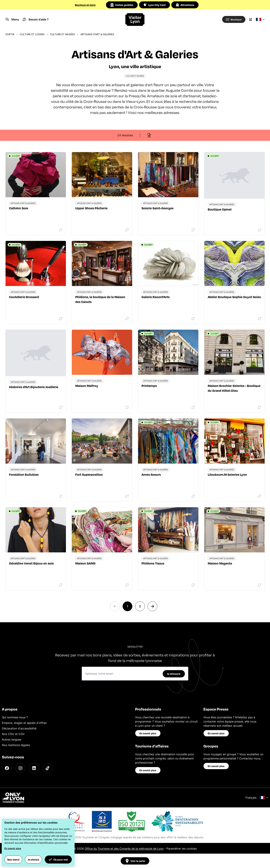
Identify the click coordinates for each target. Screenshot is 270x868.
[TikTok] (48, 768)
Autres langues (12, 739)
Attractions (185, 5)
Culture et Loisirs (32, 34)
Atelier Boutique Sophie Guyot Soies (234, 297)
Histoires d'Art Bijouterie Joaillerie (34, 387)
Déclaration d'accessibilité (19, 728)
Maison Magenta (220, 563)
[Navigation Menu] (12, 19)
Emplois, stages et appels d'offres (24, 723)
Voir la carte (135, 861)
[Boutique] (233, 19)
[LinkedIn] (34, 768)
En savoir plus (148, 733)
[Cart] (251, 19)
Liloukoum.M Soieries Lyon (227, 474)
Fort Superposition (89, 474)
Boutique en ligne (85, 5)
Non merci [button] (13, 860)
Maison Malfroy (87, 386)
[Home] (135, 20)
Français (257, 798)
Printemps (149, 386)
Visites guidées (122, 5)
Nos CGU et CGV (13, 734)
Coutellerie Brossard (24, 297)
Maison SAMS (85, 563)
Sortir (10, 34)
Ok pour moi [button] (58, 860)
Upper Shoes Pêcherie (91, 208)
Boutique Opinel (220, 209)
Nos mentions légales (16, 745)
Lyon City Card (155, 5)
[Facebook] (7, 768)
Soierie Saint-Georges (157, 208)
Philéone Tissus (153, 563)
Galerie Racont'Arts (156, 297)
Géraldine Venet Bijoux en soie (31, 563)
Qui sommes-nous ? (15, 717)
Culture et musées (62, 34)
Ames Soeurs (151, 474)
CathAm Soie (19, 208)
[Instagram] (20, 768)
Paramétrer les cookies (182, 849)
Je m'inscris (174, 674)
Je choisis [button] (33, 860)
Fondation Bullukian (24, 474)
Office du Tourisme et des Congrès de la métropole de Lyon (124, 849)
